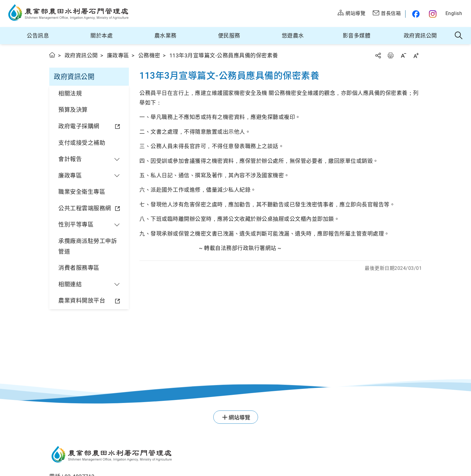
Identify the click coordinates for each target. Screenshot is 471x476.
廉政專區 (118, 55)
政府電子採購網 (79, 126)
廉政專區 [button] (70, 176)
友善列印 (390, 55)
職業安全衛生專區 (82, 192)
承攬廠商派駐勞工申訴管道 (88, 246)
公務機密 (149, 55)
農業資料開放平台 (82, 301)
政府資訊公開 (420, 36)
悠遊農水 (293, 36)
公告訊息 (38, 36)
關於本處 (102, 36)
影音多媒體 (357, 36)
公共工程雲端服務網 (85, 208)
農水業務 (166, 36)
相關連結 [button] (70, 284)
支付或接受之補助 (82, 143)
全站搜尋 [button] (459, 36)
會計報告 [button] (70, 159)
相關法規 (70, 94)
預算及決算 (73, 110)
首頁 (52, 55)
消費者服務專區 (79, 268)
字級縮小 (403, 55)
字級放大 (416, 55)
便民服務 (229, 36)
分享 (378, 55)
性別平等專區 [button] (76, 225)
